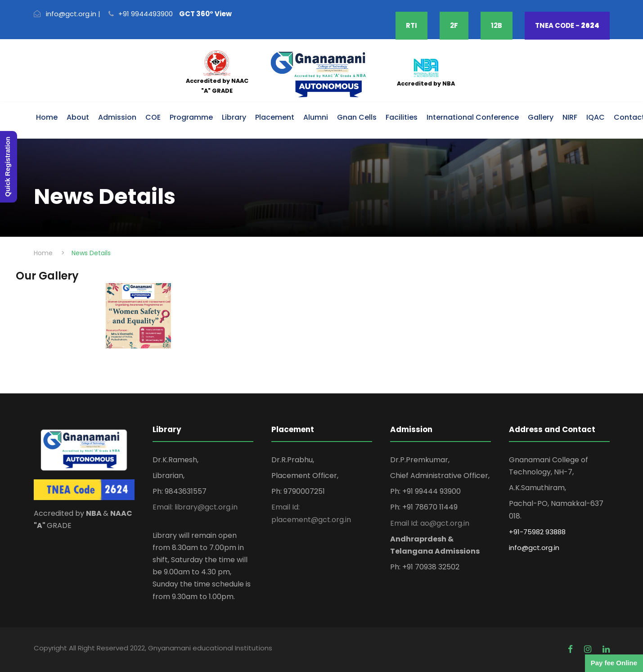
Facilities (402, 117)
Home (47, 117)
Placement (275, 117)
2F (454, 25)
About (78, 117)
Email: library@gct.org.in (195, 507)
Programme (191, 117)
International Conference (473, 117)
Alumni (316, 117)
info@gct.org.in (534, 548)
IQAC (596, 117)
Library (234, 117)
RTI (411, 25)
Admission (117, 117)
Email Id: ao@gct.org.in (430, 523)
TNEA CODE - (567, 25)
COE (153, 117)
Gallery (541, 117)
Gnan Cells (357, 117)
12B (497, 25)
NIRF (570, 117)
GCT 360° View (205, 14)
